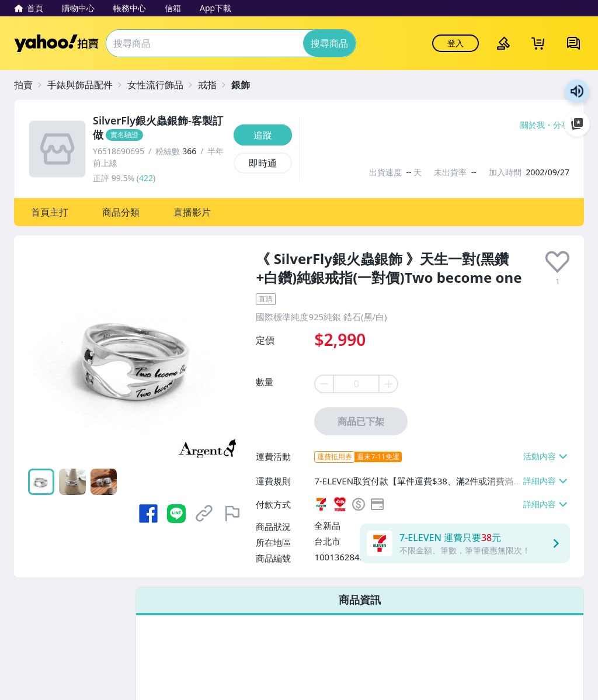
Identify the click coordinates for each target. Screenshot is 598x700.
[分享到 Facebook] (148, 514)
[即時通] (263, 163)
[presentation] (557, 262)
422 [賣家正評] (146, 178)
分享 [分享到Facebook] (561, 125)
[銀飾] (246, 85)
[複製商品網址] (204, 514)
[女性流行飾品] (161, 85)
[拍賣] (29, 85)
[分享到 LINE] (176, 514)
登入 (456, 43)
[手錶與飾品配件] (86, 85)
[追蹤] (263, 135)
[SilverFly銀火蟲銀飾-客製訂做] (160, 128)
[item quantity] (356, 384)
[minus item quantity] (324, 384)
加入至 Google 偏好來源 (577, 124)
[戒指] (213, 85)
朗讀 (577, 91)
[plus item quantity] (389, 384)
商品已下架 (361, 421)
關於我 (533, 125)
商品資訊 (360, 599)
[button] (50, 212)
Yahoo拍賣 (56, 43)
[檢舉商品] (232, 514)
